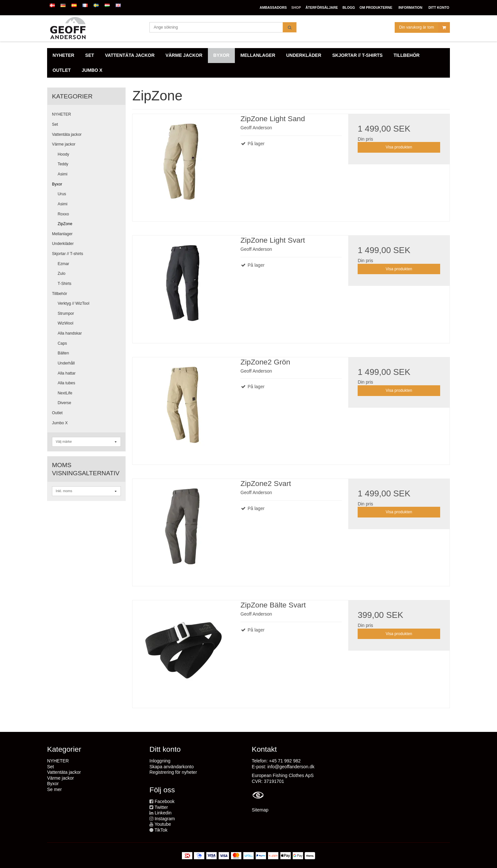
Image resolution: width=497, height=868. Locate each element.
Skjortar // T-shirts (68, 254)
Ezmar (64, 264)
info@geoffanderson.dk (291, 767)
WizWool (66, 323)
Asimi (63, 174)
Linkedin (163, 813)
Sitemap (260, 810)
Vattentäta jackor (67, 134)
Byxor (57, 184)
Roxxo (64, 214)
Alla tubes (67, 383)
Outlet (57, 413)
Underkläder (63, 244)
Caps (63, 343)
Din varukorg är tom (424, 27)
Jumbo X (60, 423)
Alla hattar (67, 373)
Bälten (64, 353)
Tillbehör (60, 294)
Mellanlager (62, 234)
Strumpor (66, 313)
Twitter (161, 807)
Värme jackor (64, 144)
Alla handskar (70, 333)
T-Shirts (65, 284)
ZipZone (65, 224)
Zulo (62, 274)
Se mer (54, 789)
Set (55, 124)
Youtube (163, 824)
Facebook (165, 801)
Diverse (65, 403)
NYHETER (62, 114)
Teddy (63, 164)
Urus (62, 194)
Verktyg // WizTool (74, 303)
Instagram (165, 819)
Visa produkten (399, 147)
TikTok (161, 830)
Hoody (64, 154)
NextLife (65, 393)
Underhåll (66, 363)
